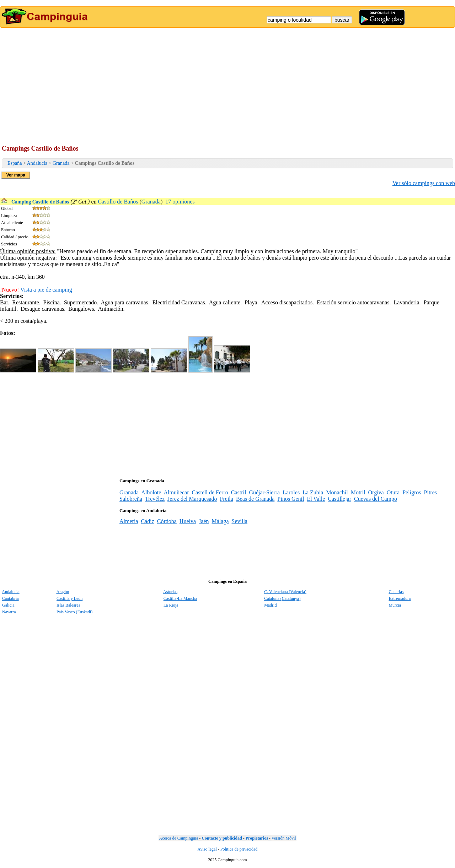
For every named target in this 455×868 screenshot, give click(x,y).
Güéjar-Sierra (264, 492)
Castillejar (339, 499)
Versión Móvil (284, 838)
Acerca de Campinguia (178, 838)
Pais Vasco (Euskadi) (74, 612)
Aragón (63, 592)
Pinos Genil (291, 499)
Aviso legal (207, 849)
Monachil (337, 492)
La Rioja (171, 605)
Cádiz (147, 521)
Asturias (170, 592)
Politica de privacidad (239, 849)
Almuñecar (176, 492)
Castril (239, 492)
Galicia (8, 605)
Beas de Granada (255, 499)
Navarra (9, 612)
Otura (393, 492)
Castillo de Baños (118, 202)
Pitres (430, 492)
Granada (61, 163)
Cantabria (10, 598)
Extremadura (400, 598)
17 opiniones (180, 202)
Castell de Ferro (210, 492)
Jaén (204, 521)
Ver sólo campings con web (424, 183)
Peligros (412, 492)
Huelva (188, 521)
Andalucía (37, 163)
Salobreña (131, 499)
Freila (227, 499)
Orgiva (376, 492)
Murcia (395, 605)
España (15, 163)
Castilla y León (69, 598)
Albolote (151, 492)
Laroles (291, 492)
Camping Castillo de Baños (40, 202)
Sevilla (239, 521)
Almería (129, 521)
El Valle (316, 499)
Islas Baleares (68, 605)
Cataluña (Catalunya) (282, 598)
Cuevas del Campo (376, 499)
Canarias (396, 592)
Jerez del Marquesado (192, 499)
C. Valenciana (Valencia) (285, 592)
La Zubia (313, 492)
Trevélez (155, 499)
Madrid (270, 605)
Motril (358, 492)
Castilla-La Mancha (180, 598)
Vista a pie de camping (46, 290)
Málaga (220, 521)
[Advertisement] (227, 81)
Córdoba (167, 521)
